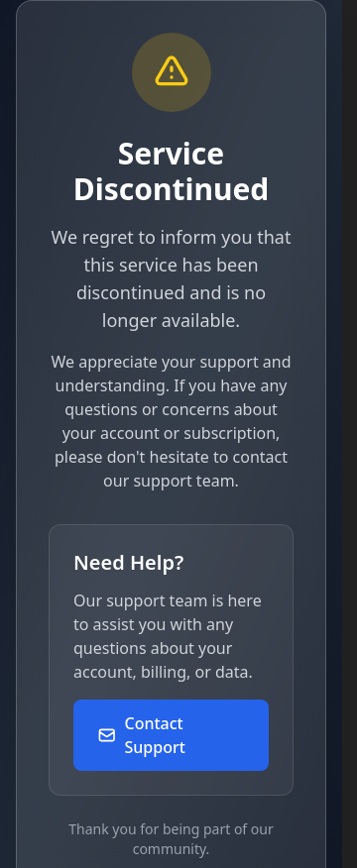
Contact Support (141, 735)
